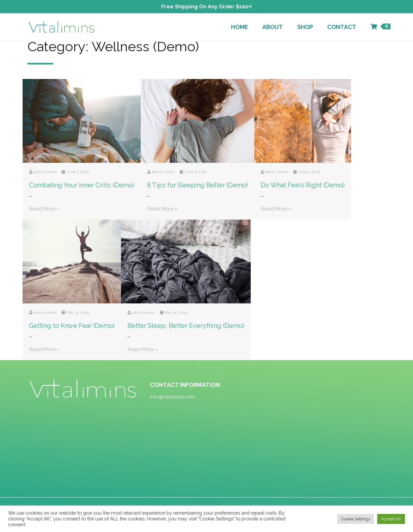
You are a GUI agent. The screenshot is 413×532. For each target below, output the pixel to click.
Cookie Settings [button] (356, 519)
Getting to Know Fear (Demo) (72, 326)
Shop (305, 27)
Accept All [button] (391, 519)
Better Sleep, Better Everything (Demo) (186, 326)
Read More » (44, 209)
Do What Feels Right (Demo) (303, 185)
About (273, 27)
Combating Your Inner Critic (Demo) (82, 185)
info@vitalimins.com (172, 397)
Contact (342, 27)
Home (240, 27)
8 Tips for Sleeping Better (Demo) (197, 185)
